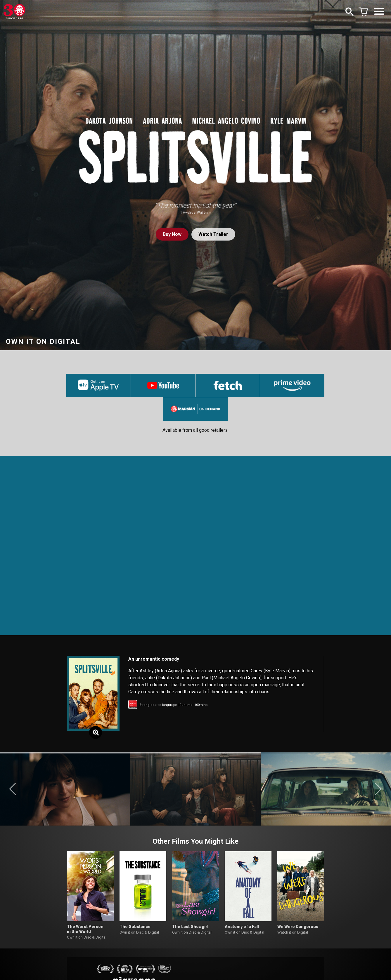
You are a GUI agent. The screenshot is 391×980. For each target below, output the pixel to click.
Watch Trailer (213, 234)
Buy (172, 234)
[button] (13, 789)
